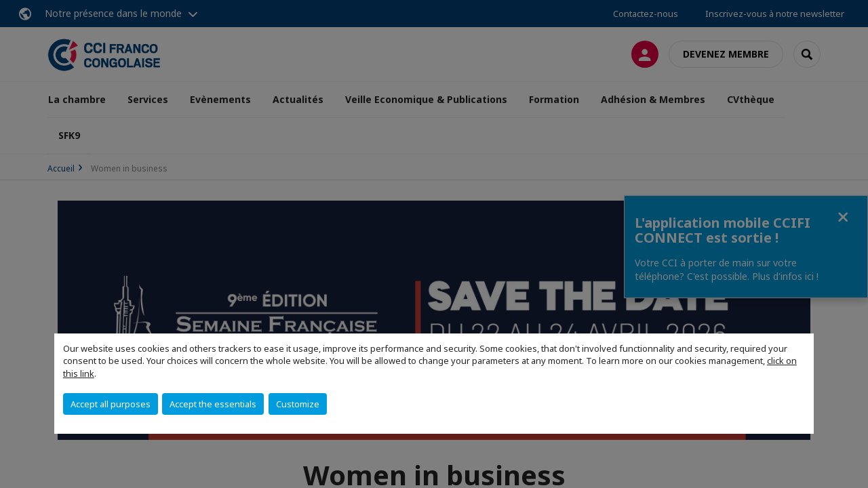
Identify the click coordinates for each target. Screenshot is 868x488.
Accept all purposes (111, 404)
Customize (298, 404)
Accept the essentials (213, 404)
